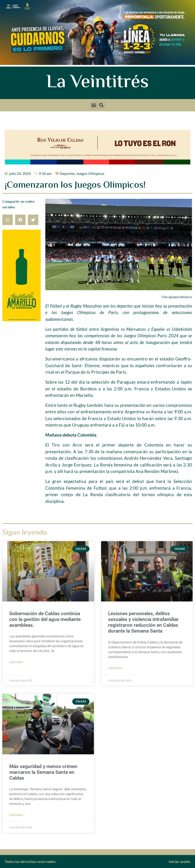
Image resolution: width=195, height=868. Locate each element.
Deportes (67, 173)
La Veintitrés (97, 83)
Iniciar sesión (180, 861)
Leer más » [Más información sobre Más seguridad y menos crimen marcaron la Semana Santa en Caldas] (17, 815)
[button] (94, 105)
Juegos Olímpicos (90, 173)
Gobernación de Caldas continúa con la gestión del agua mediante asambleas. (45, 619)
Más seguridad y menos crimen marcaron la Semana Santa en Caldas (43, 772)
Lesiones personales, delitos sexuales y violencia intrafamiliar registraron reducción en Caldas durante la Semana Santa (143, 622)
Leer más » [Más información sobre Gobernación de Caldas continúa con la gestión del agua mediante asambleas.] (17, 662)
